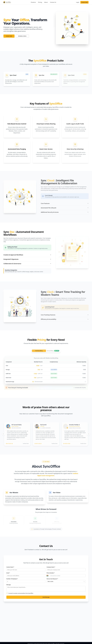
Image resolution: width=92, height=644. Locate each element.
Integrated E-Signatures (27, 259)
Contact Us (53, 2)
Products (33, 2)
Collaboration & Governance (27, 264)
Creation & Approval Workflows (27, 255)
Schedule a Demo (22, 36)
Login (78, 2)
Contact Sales (84, 2)
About (46, 2)
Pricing (40, 2)
